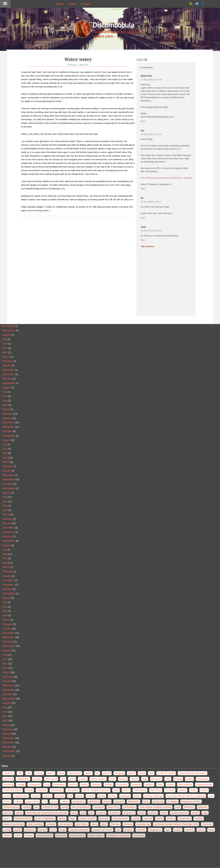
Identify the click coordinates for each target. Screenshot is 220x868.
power (201, 830)
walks (164, 813)
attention (30, 830)
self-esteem (65, 824)
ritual (211, 830)
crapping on (74, 773)
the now (115, 824)
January (7, 365)
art (97, 773)
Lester (79, 796)
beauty (170, 785)
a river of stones (166, 773)
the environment (81, 807)
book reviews (185, 785)
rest (36, 807)
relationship (140, 790)
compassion (129, 807)
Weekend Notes (23, 818)
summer (153, 813)
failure (160, 818)
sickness (60, 796)
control (36, 796)
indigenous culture (191, 801)
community (34, 785)
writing (39, 773)
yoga (205, 813)
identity (8, 813)
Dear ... (7, 818)
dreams (123, 779)
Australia (170, 790)
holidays (128, 830)
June (5, 344)
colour (7, 796)
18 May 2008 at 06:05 (151, 231)
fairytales (61, 835)
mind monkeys (35, 824)
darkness (104, 818)
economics (122, 785)
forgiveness (185, 818)
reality (84, 785)
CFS (70, 796)
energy (136, 818)
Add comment (148, 246)
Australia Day (143, 824)
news (74, 813)
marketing (139, 835)
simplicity (114, 813)
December (8, 370)
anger (72, 818)
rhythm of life (50, 807)
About (72, 4)
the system (73, 790)
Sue (142, 130)
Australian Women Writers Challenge (186, 796)
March (6, 357)
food (47, 785)
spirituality (203, 779)
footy (146, 801)
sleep (94, 824)
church (204, 790)
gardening (158, 801)
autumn (43, 830)
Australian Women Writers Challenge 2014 (176, 824)
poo (91, 813)
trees (160, 785)
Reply (143, 121)
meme (19, 813)
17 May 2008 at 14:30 (151, 80)
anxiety (182, 790)
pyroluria (8, 779)
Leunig (7, 830)
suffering (8, 785)
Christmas (207, 824)
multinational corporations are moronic (47, 813)
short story (82, 824)
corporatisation (204, 785)
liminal (178, 830)
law (45, 801)
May (5, 348)
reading (26, 807)
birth (53, 830)
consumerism (21, 796)
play (83, 813)
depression (134, 801)
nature (131, 773)
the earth (156, 779)
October (7, 379)
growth (107, 773)
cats (211, 796)
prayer (189, 779)
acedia (17, 830)
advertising (113, 807)
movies (134, 779)
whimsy (29, 835)
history (113, 796)
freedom (136, 785)
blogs (63, 830)
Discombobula (113, 25)
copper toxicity (87, 818)
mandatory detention (118, 835)
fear (151, 773)
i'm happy (172, 801)
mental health (98, 779)
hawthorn (189, 807)
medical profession (14, 824)
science (47, 796)
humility (141, 830)
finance (171, 818)
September (9, 330)
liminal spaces (96, 835)
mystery (189, 830)
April (5, 352)
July (5, 339)
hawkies (149, 785)
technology (57, 790)
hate (178, 807)
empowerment (120, 818)
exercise (148, 818)
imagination (155, 830)
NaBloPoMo (23, 779)
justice (126, 790)
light (168, 830)
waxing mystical (179, 813)
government (32, 801)
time (168, 779)
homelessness (77, 835)
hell (118, 830)
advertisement (44, 835)
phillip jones (146, 76)
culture (90, 796)
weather (96, 785)
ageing (62, 818)
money (29, 790)
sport (104, 824)
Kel (142, 198)
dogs (145, 779)
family (102, 796)
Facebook (99, 807)
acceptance (79, 801)
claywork (119, 801)
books (193, 790)
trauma (65, 801)
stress (142, 813)
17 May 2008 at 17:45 (151, 134)
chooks (107, 801)
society (83, 779)
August (6, 335)
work (112, 779)
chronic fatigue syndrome (96, 790)
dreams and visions (102, 830)
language (125, 796)
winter (195, 813)
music (61, 773)
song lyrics (129, 813)
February (8, 361)
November (8, 326)
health (88, 773)
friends (18, 801)
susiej (143, 227)
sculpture (42, 790)
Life (20, 773)
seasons (101, 813)
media (137, 796)
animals (37, 779)
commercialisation (79, 830)
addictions (94, 801)
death (142, 773)
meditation (59, 785)
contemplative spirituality (193, 773)
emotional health (13, 790)
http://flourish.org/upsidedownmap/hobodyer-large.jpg (166, 178)
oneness (51, 824)
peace (54, 801)
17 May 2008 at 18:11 (151, 202)
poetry (51, 773)
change (21, 785)
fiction (7, 801)
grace (72, 779)
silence (7, 835)
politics (73, 785)
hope (116, 790)
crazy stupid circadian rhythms (155, 807)
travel (18, 835)
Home (60, 4)
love (29, 773)
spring (65, 807)
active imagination (45, 818)
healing (178, 779)
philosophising (11, 807)
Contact (86, 4)
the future (156, 790)
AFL (63, 779)
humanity (203, 807)
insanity (199, 818)
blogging (119, 773)
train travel (51, 779)
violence (128, 824)
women (109, 785)
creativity (8, 773)
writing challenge (153, 796)
